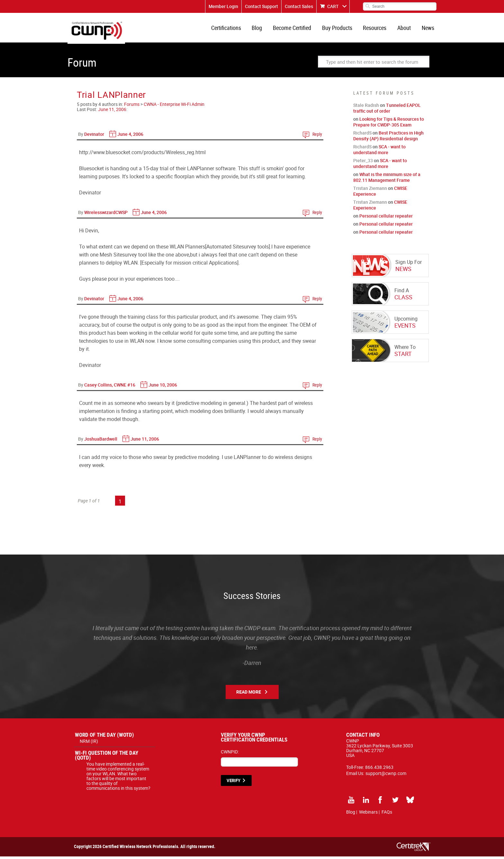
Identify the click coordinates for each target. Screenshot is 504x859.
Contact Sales (299, 6)
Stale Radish (366, 108)
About (405, 29)
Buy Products (340, 29)
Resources (377, 29)
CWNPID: (230, 754)
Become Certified (296, 29)
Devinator (94, 137)
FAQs (387, 814)
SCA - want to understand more (379, 152)
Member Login (223, 6)
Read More (249, 694)
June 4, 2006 (130, 137)
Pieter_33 (363, 163)
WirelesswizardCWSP (106, 215)
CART (333, 6)
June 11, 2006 (112, 112)
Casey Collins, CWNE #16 (110, 387)
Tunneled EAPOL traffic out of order (387, 111)
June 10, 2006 (163, 387)
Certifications (232, 29)
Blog (262, 29)
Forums (132, 107)
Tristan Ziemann (370, 191)
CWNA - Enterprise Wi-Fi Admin (174, 107)
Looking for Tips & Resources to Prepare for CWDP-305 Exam (389, 124)
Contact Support (261, 6)
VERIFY (234, 783)
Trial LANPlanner (111, 97)
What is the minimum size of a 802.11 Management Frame (387, 180)
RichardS (362, 135)
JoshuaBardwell (101, 441)
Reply (317, 137)
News (428, 29)
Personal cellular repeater (386, 218)
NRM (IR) (89, 744)
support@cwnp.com (386, 776)
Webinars (368, 814)
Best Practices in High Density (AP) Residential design (388, 138)
